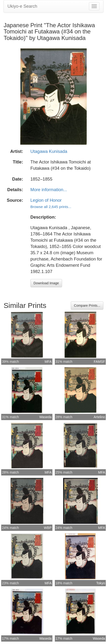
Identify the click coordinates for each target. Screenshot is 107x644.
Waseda (46, 417)
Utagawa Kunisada (49, 151)
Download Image (46, 283)
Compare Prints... (87, 306)
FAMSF (99, 362)
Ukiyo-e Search (22, 6)
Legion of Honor (46, 200)
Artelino (99, 417)
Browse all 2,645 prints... (51, 207)
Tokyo (101, 583)
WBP (48, 528)
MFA (48, 362)
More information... (49, 190)
